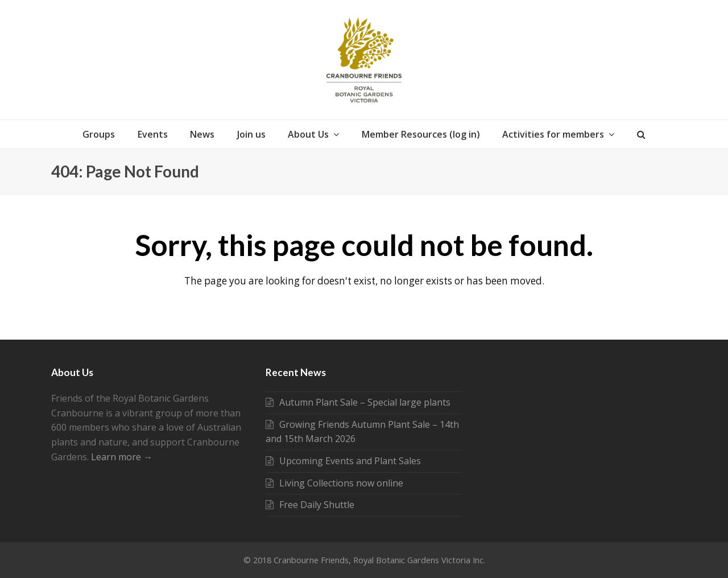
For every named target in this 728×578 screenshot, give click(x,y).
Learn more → (122, 457)
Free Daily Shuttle (310, 505)
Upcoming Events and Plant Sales (343, 461)
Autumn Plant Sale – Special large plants (358, 402)
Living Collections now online (334, 483)
